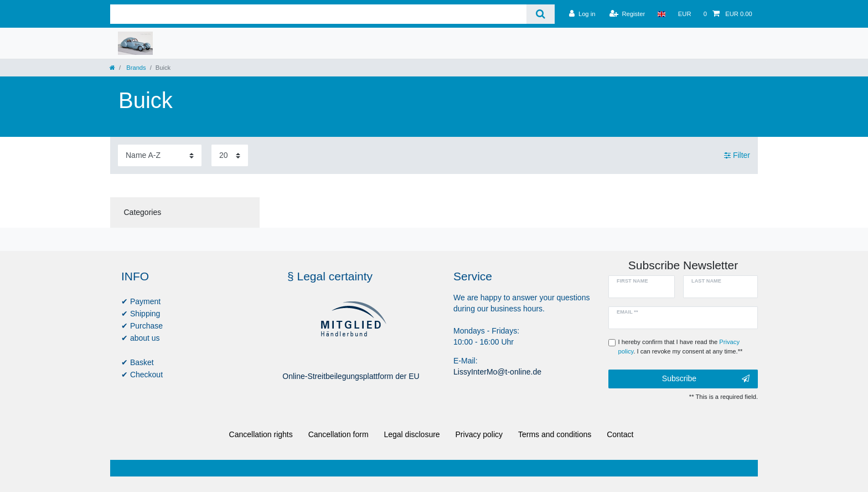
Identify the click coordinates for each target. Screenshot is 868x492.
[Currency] (685, 14)
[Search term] (318, 14)
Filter (737, 155)
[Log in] (582, 14)
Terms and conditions (555, 434)
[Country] (661, 14)
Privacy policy (479, 434)
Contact (620, 434)
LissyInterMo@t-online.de (497, 372)
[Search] (541, 14)
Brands (135, 68)
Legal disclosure (412, 434)
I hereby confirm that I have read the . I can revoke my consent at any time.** (681, 347)
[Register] (627, 14)
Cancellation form (339, 434)
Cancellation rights (261, 434)
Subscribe (706, 379)
